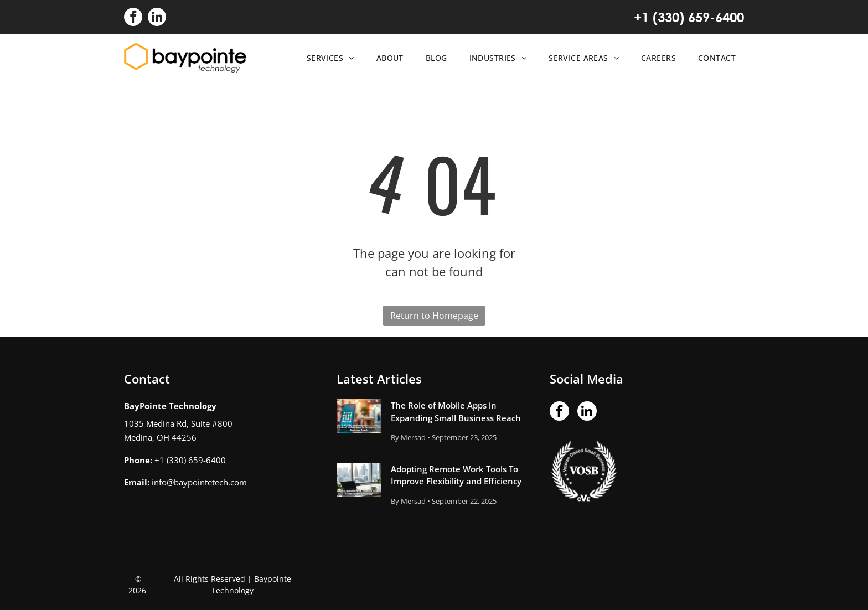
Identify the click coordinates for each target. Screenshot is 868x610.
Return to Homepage (434, 316)
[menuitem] (328, 58)
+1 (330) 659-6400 (689, 17)
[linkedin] (157, 18)
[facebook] (133, 18)
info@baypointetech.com (199, 482)
